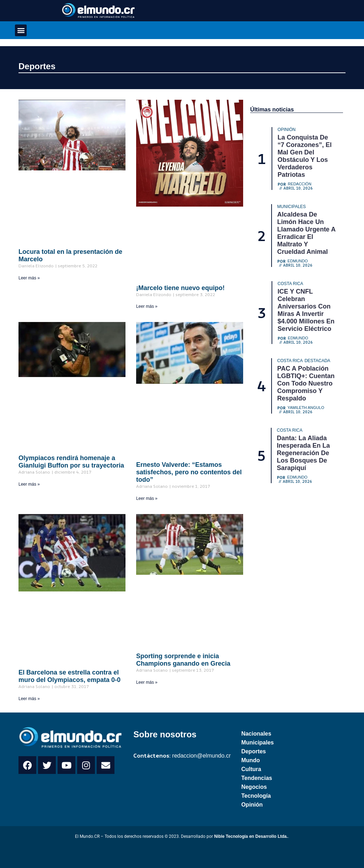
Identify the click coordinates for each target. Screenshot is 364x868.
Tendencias (257, 778)
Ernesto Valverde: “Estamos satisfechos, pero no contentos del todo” (189, 472)
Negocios (254, 787)
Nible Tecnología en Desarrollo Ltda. (251, 836)
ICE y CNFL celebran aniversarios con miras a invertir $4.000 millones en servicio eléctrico (306, 310)
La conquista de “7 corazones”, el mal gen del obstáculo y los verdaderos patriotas (305, 156)
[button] (21, 30)
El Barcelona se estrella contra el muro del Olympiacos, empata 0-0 (69, 676)
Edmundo (298, 261)
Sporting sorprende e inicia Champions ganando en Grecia (183, 660)
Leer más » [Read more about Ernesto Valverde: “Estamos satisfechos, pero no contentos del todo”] (147, 498)
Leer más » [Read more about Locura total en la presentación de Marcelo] (29, 278)
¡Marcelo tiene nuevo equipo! (180, 288)
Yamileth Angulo (306, 408)
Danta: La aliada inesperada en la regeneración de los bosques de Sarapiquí (303, 453)
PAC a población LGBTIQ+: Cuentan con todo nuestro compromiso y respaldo (306, 383)
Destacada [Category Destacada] (317, 361)
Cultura (251, 769)
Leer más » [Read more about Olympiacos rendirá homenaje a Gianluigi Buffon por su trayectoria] (29, 484)
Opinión (252, 805)
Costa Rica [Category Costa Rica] (290, 284)
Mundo (251, 760)
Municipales (258, 743)
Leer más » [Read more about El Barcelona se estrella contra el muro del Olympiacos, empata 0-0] (29, 699)
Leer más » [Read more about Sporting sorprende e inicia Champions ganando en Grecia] (147, 682)
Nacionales (256, 734)
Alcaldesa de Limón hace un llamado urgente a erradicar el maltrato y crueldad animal (306, 233)
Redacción (300, 184)
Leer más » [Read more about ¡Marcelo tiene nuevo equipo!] (147, 306)
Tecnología (256, 796)
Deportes (37, 66)
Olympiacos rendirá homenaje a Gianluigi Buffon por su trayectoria (71, 462)
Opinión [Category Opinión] (287, 130)
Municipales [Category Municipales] (291, 207)
